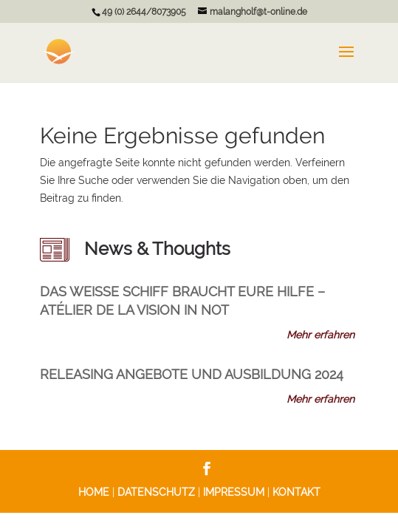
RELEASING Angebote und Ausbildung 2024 (192, 374)
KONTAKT (296, 492)
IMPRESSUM (234, 492)
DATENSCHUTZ (156, 492)
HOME (94, 492)
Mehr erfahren (320, 335)
